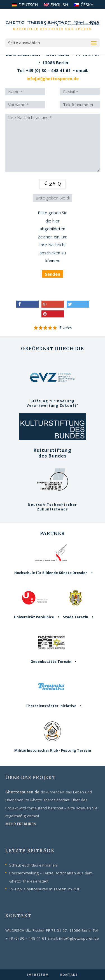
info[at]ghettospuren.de (53, 78)
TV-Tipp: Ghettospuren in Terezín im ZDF (45, 889)
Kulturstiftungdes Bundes (53, 450)
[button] (27, 304)
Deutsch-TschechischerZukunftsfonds (52, 505)
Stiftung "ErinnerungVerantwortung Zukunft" (53, 401)
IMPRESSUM (39, 975)
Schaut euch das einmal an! (33, 865)
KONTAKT (69, 975)
